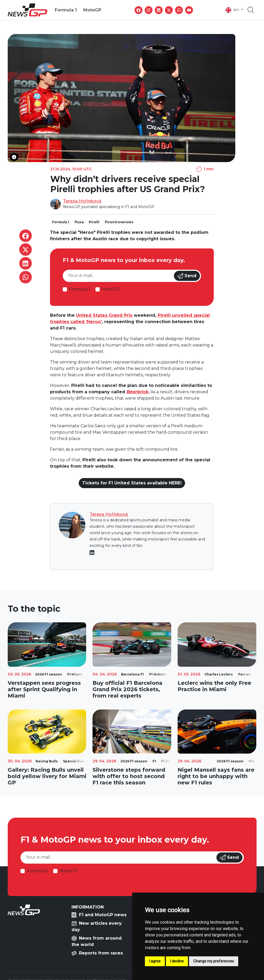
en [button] (233, 10)
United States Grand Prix (104, 315)
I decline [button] (177, 961)
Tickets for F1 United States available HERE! (132, 483)
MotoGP (92, 10)
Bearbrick (137, 392)
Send (187, 276)
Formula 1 (66, 10)
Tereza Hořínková (82, 201)
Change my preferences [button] (214, 961)
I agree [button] (155, 961)
